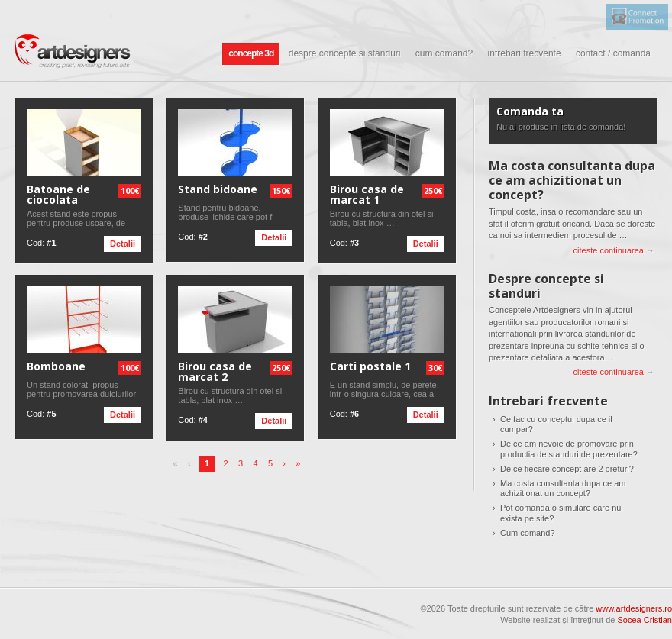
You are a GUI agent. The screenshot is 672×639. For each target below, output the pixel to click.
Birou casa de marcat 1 (367, 195)
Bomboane (56, 366)
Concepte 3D (251, 53)
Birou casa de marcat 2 (215, 372)
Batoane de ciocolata (58, 195)
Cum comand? (444, 53)
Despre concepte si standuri (345, 53)
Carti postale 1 (370, 366)
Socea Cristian (645, 620)
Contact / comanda (613, 53)
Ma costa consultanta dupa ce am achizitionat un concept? (572, 180)
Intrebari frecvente (525, 53)
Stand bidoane (218, 189)
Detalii (123, 244)
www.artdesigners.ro (634, 608)
